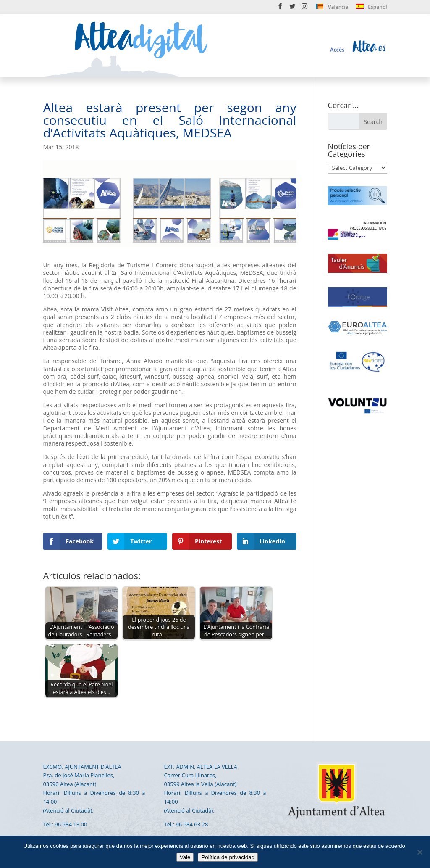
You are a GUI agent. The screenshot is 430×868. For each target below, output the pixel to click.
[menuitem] (332, 9)
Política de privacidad (228, 857)
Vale (185, 857)
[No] (420, 852)
